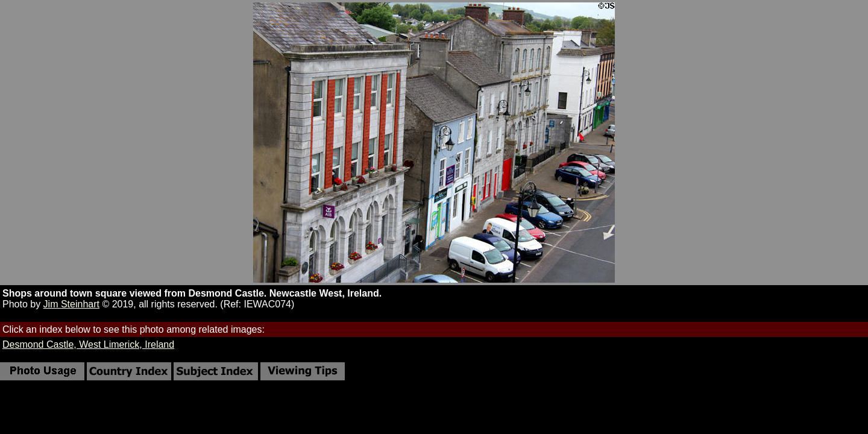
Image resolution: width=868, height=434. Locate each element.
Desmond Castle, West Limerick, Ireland (88, 344)
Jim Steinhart (71, 304)
